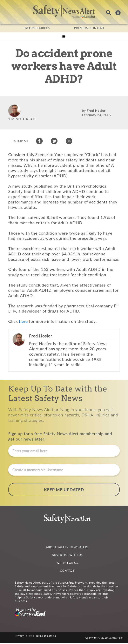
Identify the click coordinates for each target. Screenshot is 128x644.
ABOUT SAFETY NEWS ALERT (67, 547)
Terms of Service (46, 636)
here (23, 322)
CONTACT (67, 571)
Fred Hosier (96, 110)
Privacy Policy (23, 636)
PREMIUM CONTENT (89, 28)
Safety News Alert (64, 11)
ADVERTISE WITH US (67, 555)
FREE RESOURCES (37, 28)
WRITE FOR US (67, 563)
